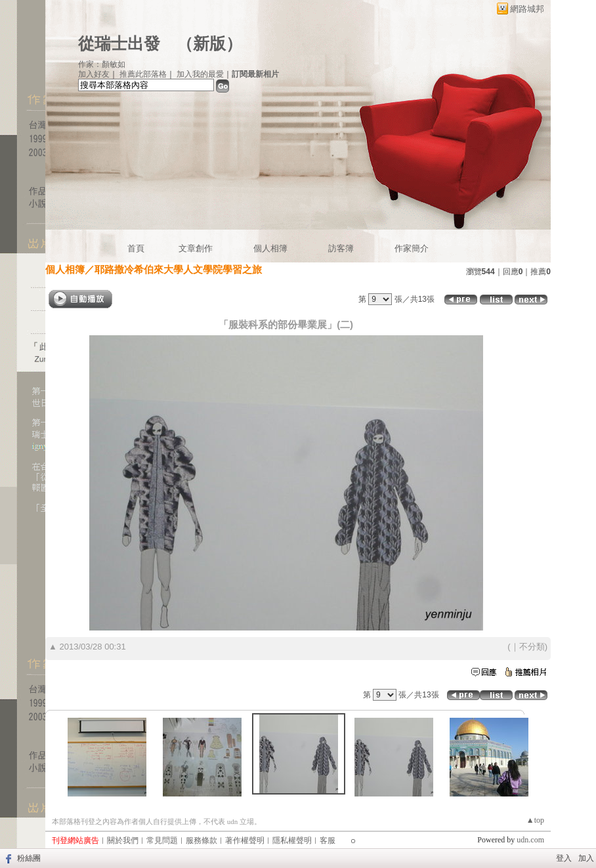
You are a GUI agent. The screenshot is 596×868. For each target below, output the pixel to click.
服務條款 (202, 840)
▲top (535, 820)
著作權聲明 (245, 840)
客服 (328, 840)
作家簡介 (412, 248)
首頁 (136, 248)
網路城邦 (527, 9)
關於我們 (123, 840)
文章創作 (196, 248)
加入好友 (94, 74)
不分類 (532, 647)
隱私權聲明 (292, 840)
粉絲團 (29, 858)
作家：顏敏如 (102, 64)
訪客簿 (341, 248)
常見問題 (162, 840)
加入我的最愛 (200, 74)
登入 (564, 858)
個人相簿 (270, 248)
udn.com (530, 840)
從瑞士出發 (119, 44)
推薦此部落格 (143, 74)
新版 (209, 44)
